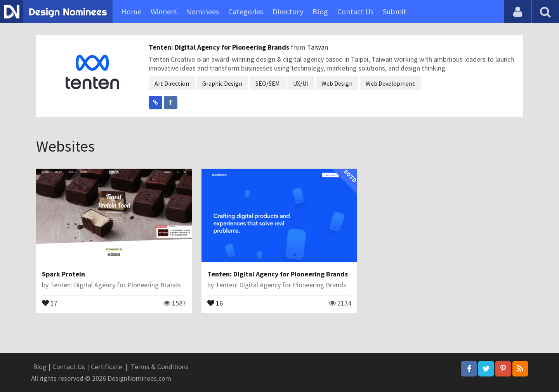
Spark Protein (63, 274)
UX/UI (301, 83)
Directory (288, 11)
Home (131, 11)
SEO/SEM (268, 83)
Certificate (106, 367)
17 (50, 302)
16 (215, 302)
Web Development (390, 83)
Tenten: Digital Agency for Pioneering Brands (220, 47)
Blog (320, 11)
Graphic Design (222, 83)
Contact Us (355, 11)
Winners (164, 11)
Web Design (337, 83)
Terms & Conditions (160, 367)
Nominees (202, 11)
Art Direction (172, 83)
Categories (246, 11)
